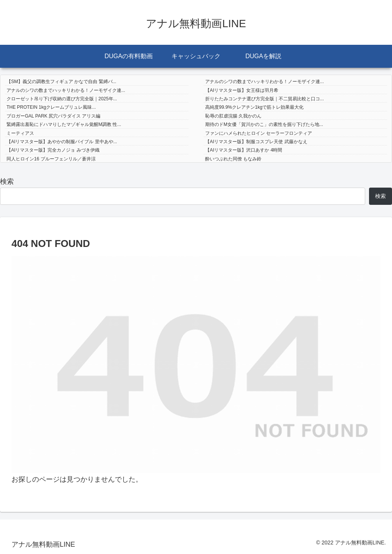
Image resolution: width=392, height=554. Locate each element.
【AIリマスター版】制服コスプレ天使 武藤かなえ (256, 142)
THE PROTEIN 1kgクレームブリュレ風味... (51, 107)
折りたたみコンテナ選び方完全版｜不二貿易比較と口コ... (265, 99)
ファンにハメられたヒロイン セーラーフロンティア (259, 133)
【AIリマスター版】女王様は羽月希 (242, 90)
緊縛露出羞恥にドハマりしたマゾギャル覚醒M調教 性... (64, 124)
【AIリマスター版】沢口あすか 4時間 (244, 150)
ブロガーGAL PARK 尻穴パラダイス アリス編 (53, 116)
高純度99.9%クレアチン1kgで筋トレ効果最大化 (254, 107)
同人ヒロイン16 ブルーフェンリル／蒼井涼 (51, 159)
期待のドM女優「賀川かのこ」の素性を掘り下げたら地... (264, 124)
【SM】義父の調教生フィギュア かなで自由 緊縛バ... (61, 82)
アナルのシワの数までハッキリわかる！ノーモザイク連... (265, 82)
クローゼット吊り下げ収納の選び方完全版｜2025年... (62, 99)
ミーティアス (20, 133)
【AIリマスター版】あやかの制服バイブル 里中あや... (62, 142)
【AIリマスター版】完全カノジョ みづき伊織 (53, 150)
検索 (7, 181)
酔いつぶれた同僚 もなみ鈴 (233, 159)
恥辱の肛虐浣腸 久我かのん (233, 116)
